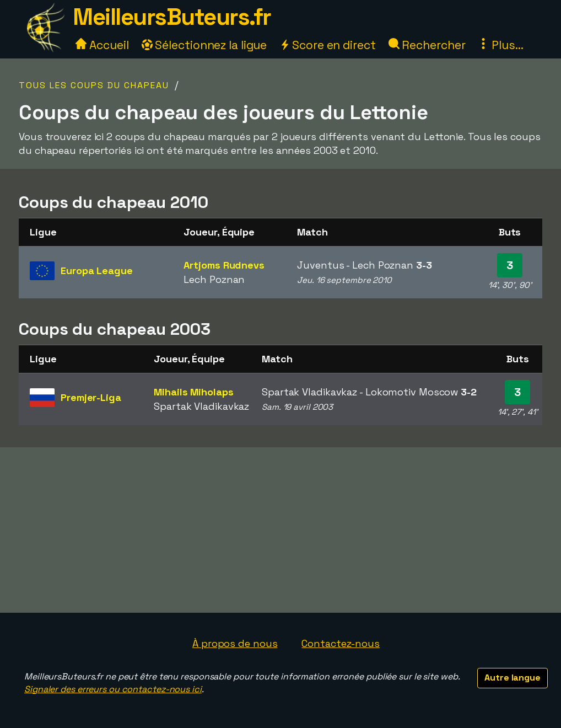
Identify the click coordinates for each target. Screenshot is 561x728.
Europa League (97, 271)
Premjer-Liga (91, 397)
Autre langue (513, 678)
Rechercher (427, 45)
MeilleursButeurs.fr (172, 17)
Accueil (102, 45)
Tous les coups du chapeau (94, 85)
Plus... (500, 45)
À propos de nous (235, 643)
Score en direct (327, 45)
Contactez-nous (341, 643)
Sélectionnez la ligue (204, 45)
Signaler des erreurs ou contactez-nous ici (113, 689)
